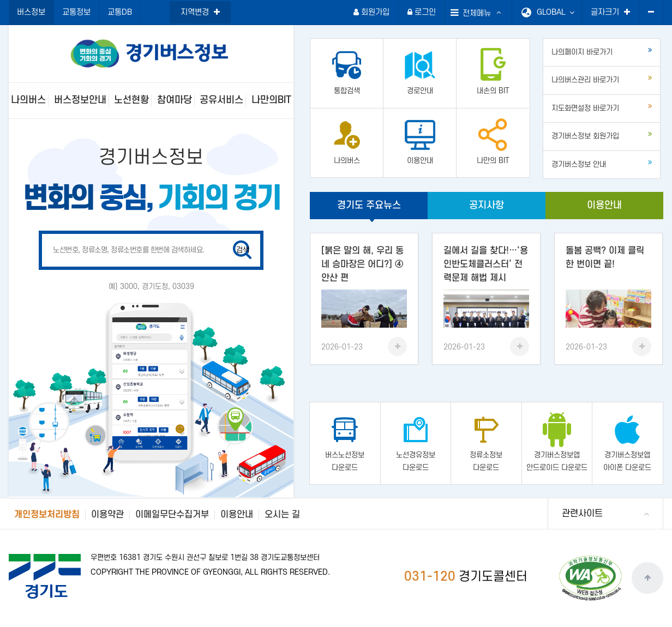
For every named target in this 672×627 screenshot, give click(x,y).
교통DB (120, 12)
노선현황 (131, 100)
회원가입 (371, 12)
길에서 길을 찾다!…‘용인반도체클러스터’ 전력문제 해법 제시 (486, 264)
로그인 (422, 12)
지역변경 (200, 12)
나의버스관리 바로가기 (602, 79)
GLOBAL (556, 13)
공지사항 (487, 205)
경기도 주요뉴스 (369, 205)
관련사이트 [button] (582, 514)
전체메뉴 (471, 12)
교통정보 (76, 12)
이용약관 (107, 515)
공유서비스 (221, 100)
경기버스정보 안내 (602, 164)
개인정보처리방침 (47, 515)
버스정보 (31, 12)
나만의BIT (271, 100)
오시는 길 (282, 515)
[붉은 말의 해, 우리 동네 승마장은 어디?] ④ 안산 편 (362, 264)
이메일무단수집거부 (172, 515)
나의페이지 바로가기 (602, 51)
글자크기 (610, 12)
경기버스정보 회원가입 (602, 135)
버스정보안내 (80, 100)
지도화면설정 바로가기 (602, 107)
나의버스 (28, 100)
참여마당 (175, 100)
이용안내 (604, 205)
